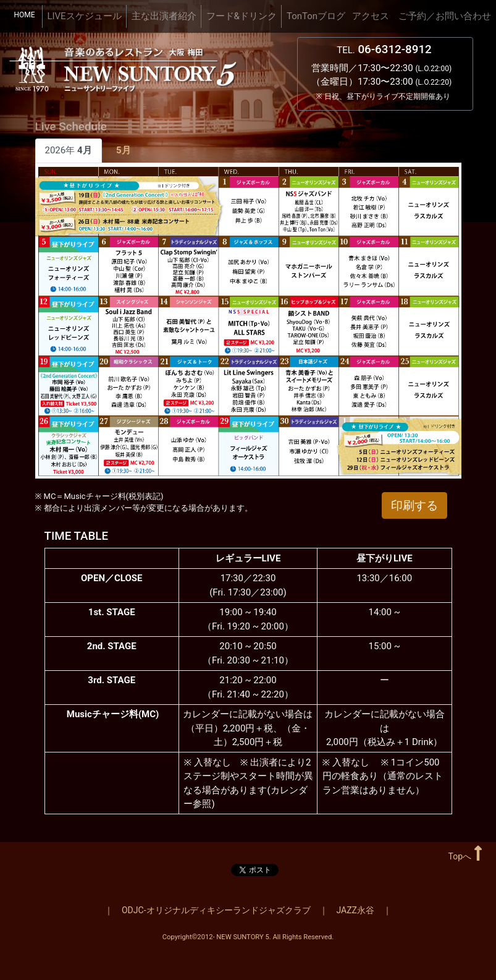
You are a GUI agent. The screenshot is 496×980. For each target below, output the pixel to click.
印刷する (414, 505)
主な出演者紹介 (164, 16)
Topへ (465, 856)
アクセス (371, 16)
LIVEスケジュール (84, 16)
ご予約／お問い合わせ (445, 16)
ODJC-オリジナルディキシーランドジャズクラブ (216, 910)
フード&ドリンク (242, 16)
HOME (27, 14)
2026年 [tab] (69, 150)
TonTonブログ (316, 16)
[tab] (124, 151)
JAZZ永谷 (355, 910)
